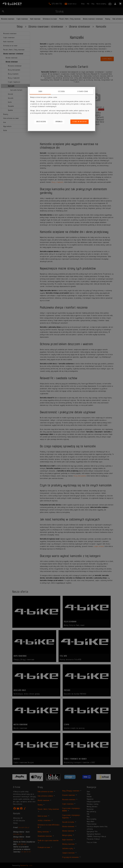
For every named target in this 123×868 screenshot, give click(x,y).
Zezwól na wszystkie (80, 122)
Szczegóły (61, 91)
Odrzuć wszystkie (41, 122)
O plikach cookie (83, 91)
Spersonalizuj (59, 122)
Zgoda (40, 91)
